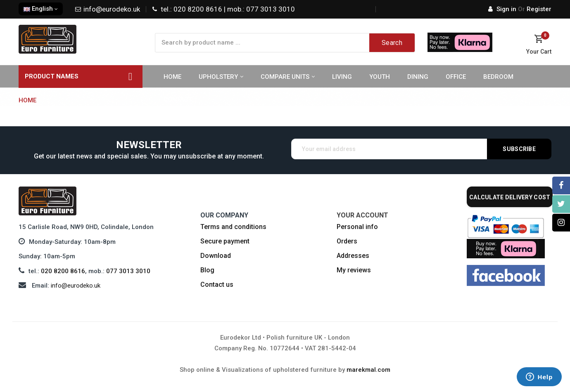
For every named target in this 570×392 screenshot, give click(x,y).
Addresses (353, 256)
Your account (362, 215)
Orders (347, 241)
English (41, 9)
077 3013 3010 (128, 271)
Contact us (217, 285)
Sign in (503, 9)
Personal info (357, 227)
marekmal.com (368, 370)
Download (216, 256)
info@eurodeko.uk (76, 286)
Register (535, 9)
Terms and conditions (233, 227)
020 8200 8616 (63, 271)
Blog (207, 270)
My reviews (354, 270)
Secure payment (225, 241)
